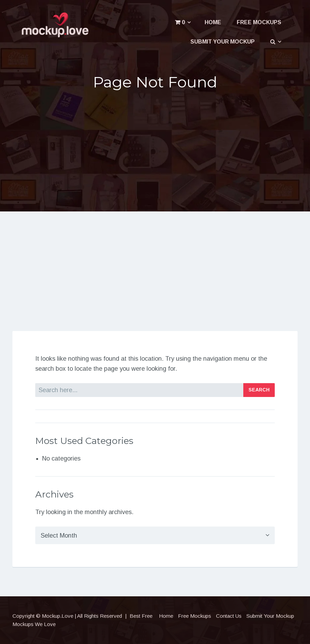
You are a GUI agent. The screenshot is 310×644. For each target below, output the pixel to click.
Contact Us (229, 616)
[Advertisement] (155, 150)
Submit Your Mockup (223, 42)
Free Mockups (259, 22)
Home (213, 22)
